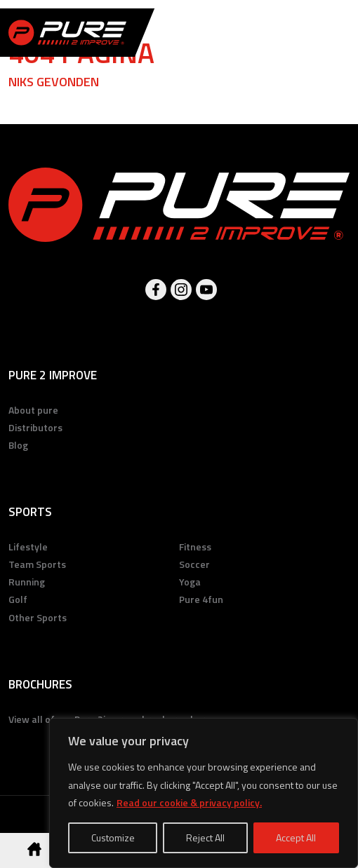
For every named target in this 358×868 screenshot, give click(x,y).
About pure (33, 410)
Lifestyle (28, 547)
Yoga (190, 582)
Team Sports (37, 564)
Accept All (296, 838)
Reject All (205, 838)
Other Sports (38, 617)
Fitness (195, 547)
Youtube (206, 290)
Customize (113, 838)
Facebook (156, 290)
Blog (18, 445)
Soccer (194, 564)
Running (27, 582)
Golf (18, 599)
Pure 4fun (201, 599)
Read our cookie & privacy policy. (189, 802)
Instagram (181, 290)
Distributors (35, 427)
